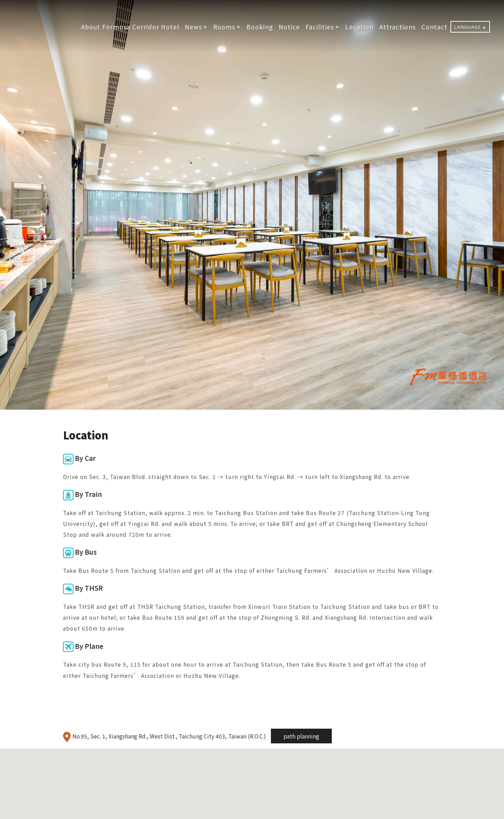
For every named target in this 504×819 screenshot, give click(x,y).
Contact (435, 27)
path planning (301, 736)
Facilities (320, 27)
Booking (260, 27)
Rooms (224, 27)
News (193, 27)
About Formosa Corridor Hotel (130, 27)
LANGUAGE (467, 27)
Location (359, 27)
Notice (289, 27)
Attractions (398, 27)
